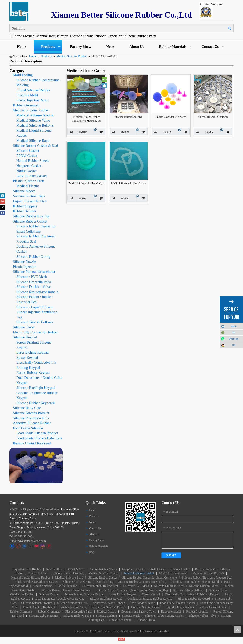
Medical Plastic (28, 186)
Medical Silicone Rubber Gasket (86, 184)
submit (171, 555)
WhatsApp (234, 339)
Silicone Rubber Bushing (31, 216)
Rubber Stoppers (25, 206)
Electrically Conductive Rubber (36, 332)
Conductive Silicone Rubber (109, 607)
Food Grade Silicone (28, 428)
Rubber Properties (197, 611)
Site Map (164, 631)
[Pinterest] (49, 546)
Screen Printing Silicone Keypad (84, 594)
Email (234, 326)
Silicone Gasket (28, 151)
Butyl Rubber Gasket (32, 176)
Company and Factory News (138, 611)
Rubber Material (171, 611)
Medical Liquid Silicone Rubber (30, 578)
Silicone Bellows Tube (77, 616)
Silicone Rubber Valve (202, 616)
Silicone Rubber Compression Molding (143, 582)
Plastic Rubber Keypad (33, 372)
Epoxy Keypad (27, 357)
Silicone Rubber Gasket (30, 221)
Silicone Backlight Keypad (36, 388)
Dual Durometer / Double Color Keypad (60, 599)
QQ (234, 345)
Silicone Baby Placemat (44, 616)
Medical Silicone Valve (33, 120)
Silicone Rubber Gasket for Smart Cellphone (150, 578)
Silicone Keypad (25, 337)
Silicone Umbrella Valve (34, 282)
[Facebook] (12, 546)
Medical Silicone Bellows (35, 125)
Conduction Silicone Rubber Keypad (150, 599)
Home (22, 47)
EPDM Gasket (27, 156)
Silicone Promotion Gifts (31, 418)
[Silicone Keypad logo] (19, 11)
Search (230, 28)
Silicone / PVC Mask (32, 277)
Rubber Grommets (26, 105)
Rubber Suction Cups (73, 607)
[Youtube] (36, 546)
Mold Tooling (23, 75)
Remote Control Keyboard (32, 443)
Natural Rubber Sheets (33, 161)
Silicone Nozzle (24, 261)
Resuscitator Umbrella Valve (171, 117)
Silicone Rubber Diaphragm (213, 117)
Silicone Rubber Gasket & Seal (35, 146)
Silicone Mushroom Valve (129, 117)
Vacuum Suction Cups (29, 196)
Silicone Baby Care (27, 408)
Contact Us (210, 47)
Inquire (77, 131)
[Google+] (18, 546)
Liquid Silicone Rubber (30, 201)
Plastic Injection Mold (32, 100)
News (110, 47)
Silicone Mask (131, 616)
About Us (137, 47)
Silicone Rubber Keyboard (36, 403)
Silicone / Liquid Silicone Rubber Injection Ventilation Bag (37, 312)
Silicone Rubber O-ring (33, 257)
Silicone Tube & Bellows (35, 322)
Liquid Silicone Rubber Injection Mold (195, 582)
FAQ (92, 552)
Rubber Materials (173, 47)
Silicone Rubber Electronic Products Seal (207, 578)
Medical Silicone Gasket (35, 115)
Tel (234, 333)
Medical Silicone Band (33, 140)
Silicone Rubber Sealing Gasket (164, 616)
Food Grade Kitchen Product (37, 433)
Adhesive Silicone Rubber (32, 423)
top (237, 630)
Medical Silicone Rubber (31, 110)
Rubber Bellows (25, 211)
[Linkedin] (24, 546)
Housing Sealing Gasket (146, 607)
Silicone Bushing (107, 616)
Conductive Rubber (22, 594)
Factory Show (80, 47)
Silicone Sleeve (24, 191)
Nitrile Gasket (26, 171)
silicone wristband (120, 620)
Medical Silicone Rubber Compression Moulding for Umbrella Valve (86, 119)
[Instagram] (43, 546)
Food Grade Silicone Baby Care (39, 438)
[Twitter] (30, 546)
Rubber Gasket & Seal (213, 607)
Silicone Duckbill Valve (34, 287)
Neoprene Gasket (29, 166)
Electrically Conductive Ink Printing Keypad (192, 594)
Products (48, 47)
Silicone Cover (24, 327)
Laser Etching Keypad (32, 352)
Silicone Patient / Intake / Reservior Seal (66, 590)
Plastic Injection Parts (29, 181)
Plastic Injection (25, 267)
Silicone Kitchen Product (31, 413)
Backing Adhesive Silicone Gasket (36, 582)
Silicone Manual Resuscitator (34, 272)
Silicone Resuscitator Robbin (37, 292)
